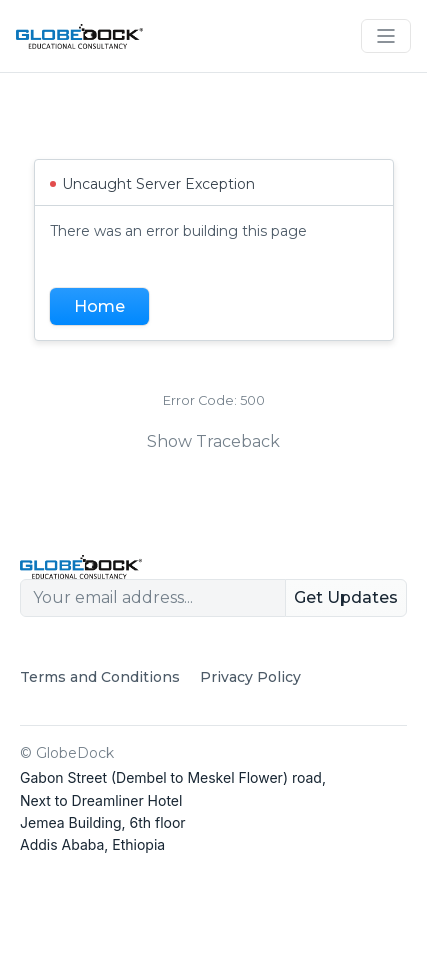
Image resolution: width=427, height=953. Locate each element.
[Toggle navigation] (386, 36)
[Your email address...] (153, 598)
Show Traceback (213, 441)
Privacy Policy (250, 677)
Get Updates (346, 597)
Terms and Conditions (100, 677)
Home (99, 306)
